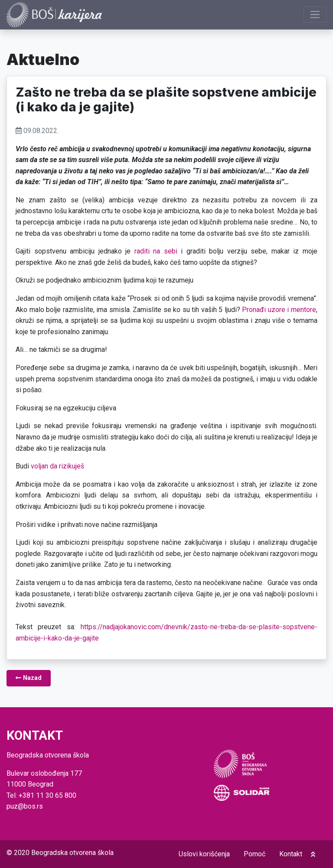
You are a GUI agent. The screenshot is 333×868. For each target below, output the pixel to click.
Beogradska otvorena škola (72, 853)
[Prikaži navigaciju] (315, 15)
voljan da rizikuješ (57, 466)
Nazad (29, 678)
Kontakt (291, 854)
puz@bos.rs (25, 806)
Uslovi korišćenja (204, 854)
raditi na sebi (156, 251)
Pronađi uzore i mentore (279, 310)
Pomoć (255, 854)
